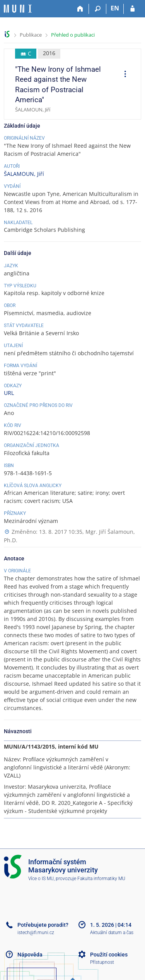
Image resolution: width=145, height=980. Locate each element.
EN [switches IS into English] (115, 8)
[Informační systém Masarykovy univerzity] (18, 9)
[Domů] (80, 9)
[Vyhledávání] (98, 9)
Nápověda (30, 955)
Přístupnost (102, 962)
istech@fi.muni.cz (36, 933)
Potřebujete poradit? (43, 925)
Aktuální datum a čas (112, 933)
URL (9, 393)
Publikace (31, 35)
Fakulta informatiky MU (101, 879)
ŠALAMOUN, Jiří (24, 174)
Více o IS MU (41, 879)
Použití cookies (109, 955)
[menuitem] (123, 75)
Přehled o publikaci (73, 35)
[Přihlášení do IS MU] (132, 9)
